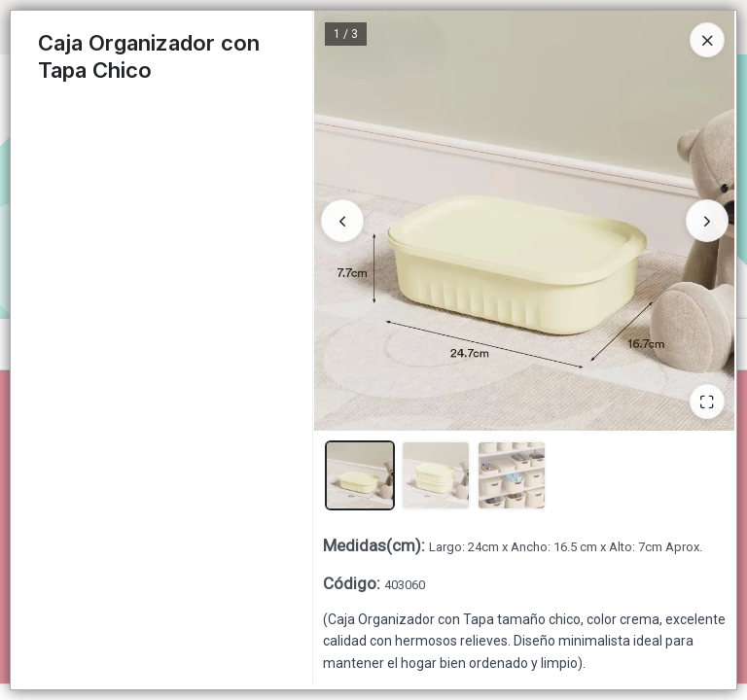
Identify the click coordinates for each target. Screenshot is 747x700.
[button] (360, 475)
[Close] (707, 40)
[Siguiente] (707, 221)
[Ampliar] (707, 402)
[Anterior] (342, 221)
